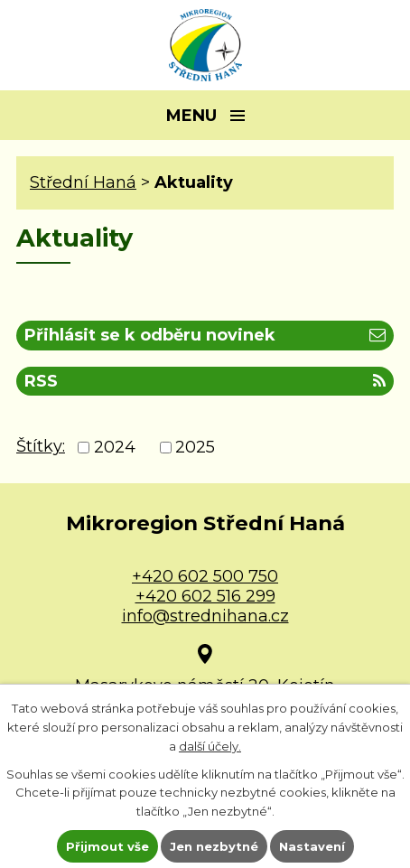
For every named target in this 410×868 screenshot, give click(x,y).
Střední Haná (83, 182)
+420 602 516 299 (205, 596)
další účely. (210, 746)
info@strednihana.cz (205, 616)
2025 (195, 448)
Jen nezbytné (214, 846)
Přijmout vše (107, 846)
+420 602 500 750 (205, 576)
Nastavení (312, 846)
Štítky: (41, 446)
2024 (115, 448)
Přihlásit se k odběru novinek (205, 335)
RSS (205, 381)
